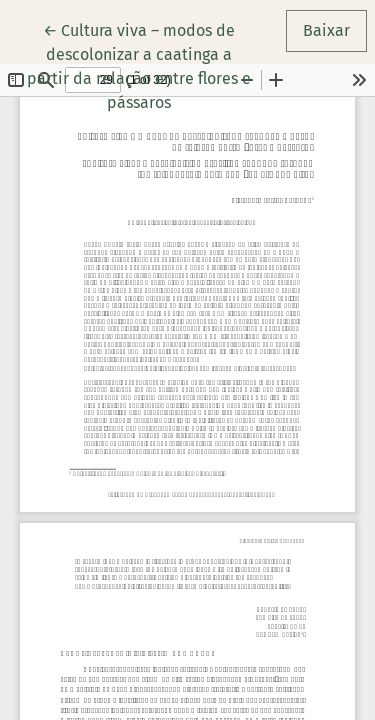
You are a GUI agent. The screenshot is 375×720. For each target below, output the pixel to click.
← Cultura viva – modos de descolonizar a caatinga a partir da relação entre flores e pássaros (148, 65)
